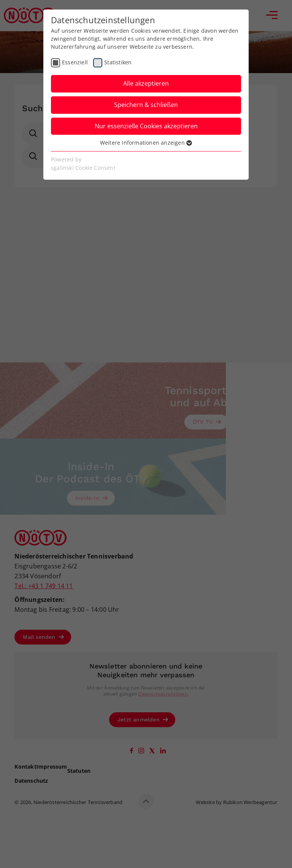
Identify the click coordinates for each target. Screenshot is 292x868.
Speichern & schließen (146, 105)
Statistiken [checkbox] (118, 62)
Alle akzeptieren (146, 83)
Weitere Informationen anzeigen (146, 143)
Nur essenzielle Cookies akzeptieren (146, 126)
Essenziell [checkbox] (75, 62)
